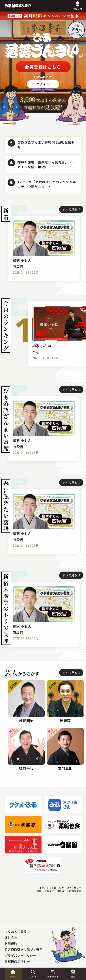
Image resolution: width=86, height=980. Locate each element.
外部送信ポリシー (17, 961)
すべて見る (70, 209)
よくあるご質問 (16, 932)
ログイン (43, 84)
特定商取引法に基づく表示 (24, 950)
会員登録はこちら (43, 67)
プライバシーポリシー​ (20, 955)
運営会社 (11, 938)
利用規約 (11, 944)
